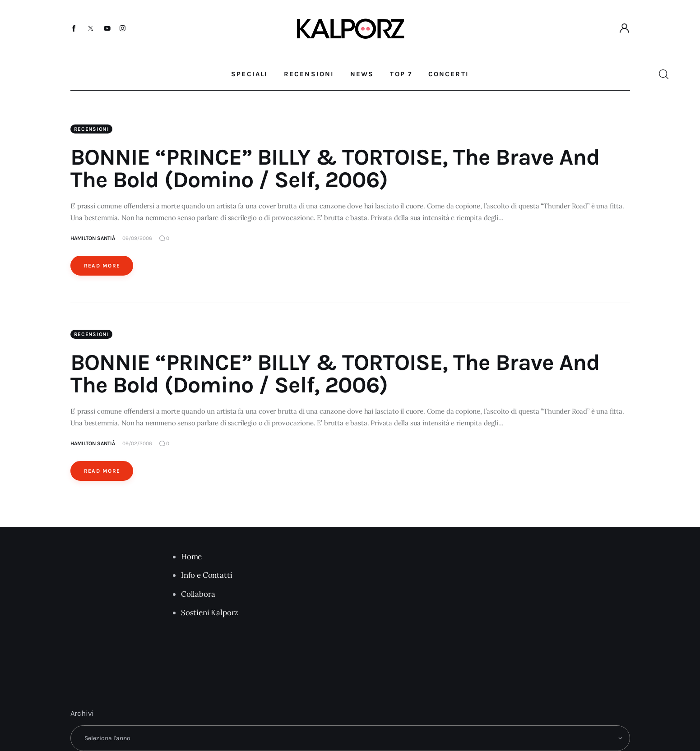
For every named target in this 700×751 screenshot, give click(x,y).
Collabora (198, 594)
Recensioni (91, 129)
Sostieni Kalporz (210, 613)
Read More (102, 266)
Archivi (82, 713)
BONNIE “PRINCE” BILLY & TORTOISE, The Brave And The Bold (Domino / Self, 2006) (335, 168)
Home (191, 557)
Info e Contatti (206, 575)
